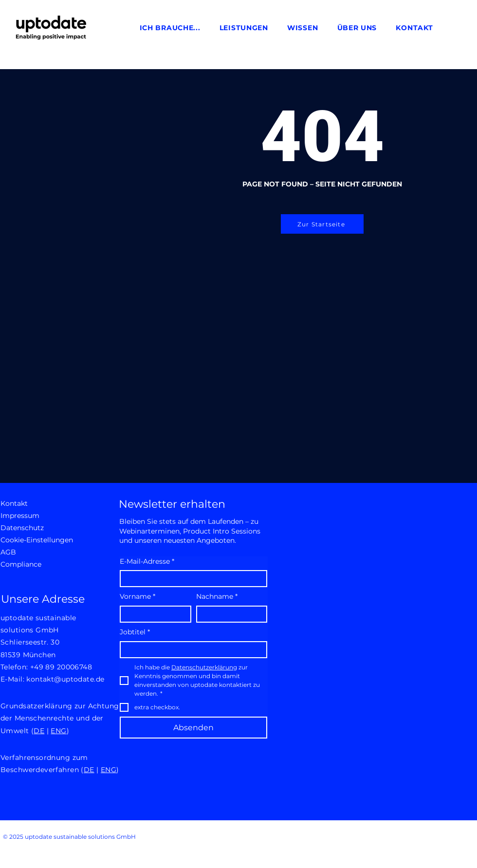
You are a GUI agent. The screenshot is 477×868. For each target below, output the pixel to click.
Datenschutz (22, 528)
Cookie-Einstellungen (35, 540)
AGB (8, 552)
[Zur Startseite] (322, 224)
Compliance (21, 564)
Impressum (20, 516)
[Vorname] (153, 614)
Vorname (138, 597)
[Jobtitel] (191, 650)
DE (39, 731)
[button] (170, 28)
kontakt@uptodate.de (65, 679)
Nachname (217, 597)
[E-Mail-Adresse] (191, 579)
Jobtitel (135, 632)
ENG (58, 731)
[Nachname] (229, 614)
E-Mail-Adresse (147, 562)
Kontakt (14, 503)
